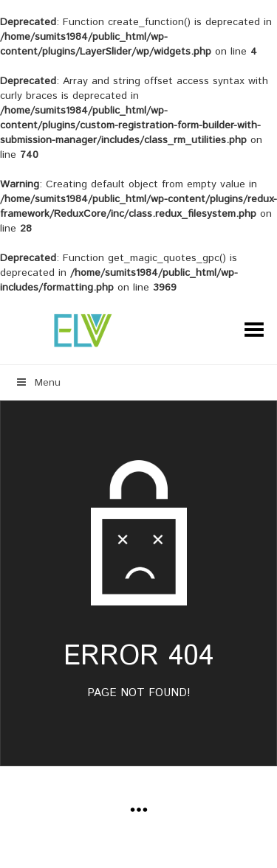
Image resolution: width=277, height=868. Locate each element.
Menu (38, 383)
